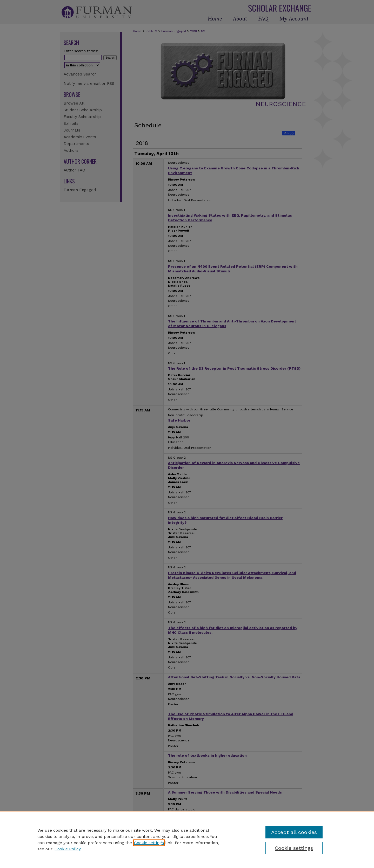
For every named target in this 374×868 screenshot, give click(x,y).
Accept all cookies (294, 832)
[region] (187, 839)
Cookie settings (149, 843)
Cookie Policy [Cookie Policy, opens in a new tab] (68, 849)
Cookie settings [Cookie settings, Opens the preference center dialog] (294, 848)
